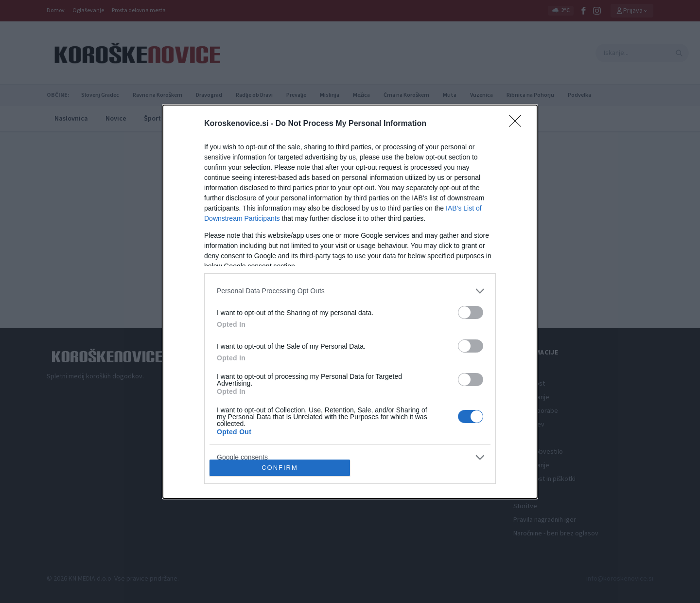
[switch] (471, 312)
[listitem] (350, 291)
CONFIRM (280, 467)
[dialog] (350, 302)
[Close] (518, 124)
